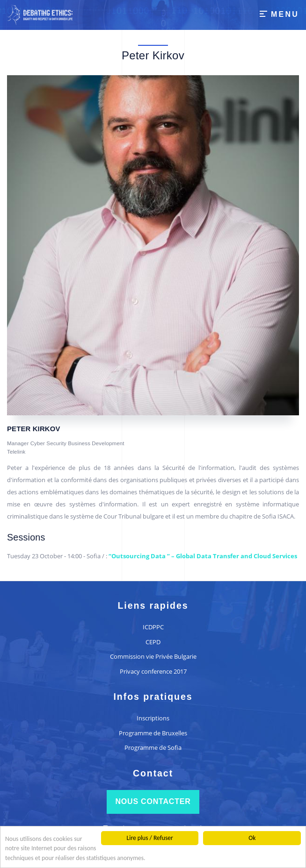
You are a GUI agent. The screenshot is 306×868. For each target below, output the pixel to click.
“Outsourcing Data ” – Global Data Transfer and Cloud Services (203, 556)
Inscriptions (153, 718)
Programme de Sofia (153, 747)
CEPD (153, 642)
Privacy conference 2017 (153, 671)
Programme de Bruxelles (153, 733)
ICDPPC (153, 627)
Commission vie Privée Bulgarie (153, 656)
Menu (285, 14)
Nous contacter (153, 801)
